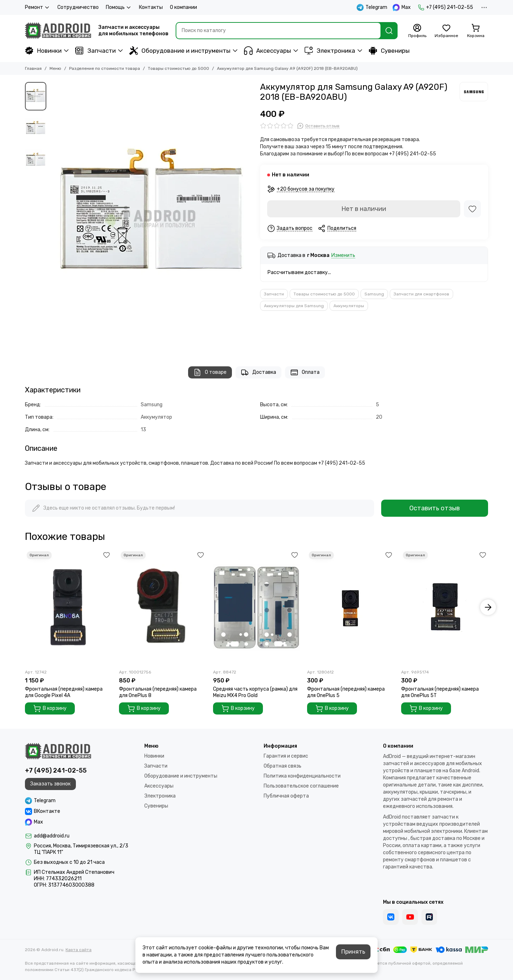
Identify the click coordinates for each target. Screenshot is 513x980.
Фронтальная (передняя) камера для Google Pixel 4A (64, 692)
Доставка (258, 372)
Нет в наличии (364, 209)
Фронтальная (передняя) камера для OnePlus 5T (440, 692)
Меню (55, 68)
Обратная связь (283, 766)
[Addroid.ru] (58, 31)
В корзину (50, 708)
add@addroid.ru (52, 836)
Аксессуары (268, 51)
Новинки (43, 51)
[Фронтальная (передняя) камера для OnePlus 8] (162, 607)
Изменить (343, 256)
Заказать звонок (50, 784)
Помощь (119, 7)
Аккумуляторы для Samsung (294, 306)
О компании (183, 7)
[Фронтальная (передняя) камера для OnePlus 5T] (445, 607)
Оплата (305, 372)
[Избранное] (446, 31)
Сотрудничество (78, 7)
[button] (488, 607)
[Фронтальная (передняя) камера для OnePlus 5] (351, 607)
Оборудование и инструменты (180, 51)
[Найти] (389, 31)
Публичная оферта (286, 796)
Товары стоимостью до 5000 (178, 68)
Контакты (151, 7)
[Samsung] (474, 92)
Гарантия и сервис (286, 756)
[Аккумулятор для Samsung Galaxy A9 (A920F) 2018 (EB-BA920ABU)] (151, 217)
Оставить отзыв (435, 508)
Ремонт (38, 7)
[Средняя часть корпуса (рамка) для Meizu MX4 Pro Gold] (256, 607)
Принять (353, 952)
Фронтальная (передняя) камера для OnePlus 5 (346, 692)
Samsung (374, 294)
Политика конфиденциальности (302, 776)
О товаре (210, 372)
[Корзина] (476, 31)
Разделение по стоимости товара (105, 68)
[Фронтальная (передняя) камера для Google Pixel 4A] (68, 607)
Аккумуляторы (349, 306)
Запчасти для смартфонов (421, 294)
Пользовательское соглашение (301, 786)
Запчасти (95, 51)
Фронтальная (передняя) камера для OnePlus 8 (158, 692)
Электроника (330, 51)
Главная (33, 68)
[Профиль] (417, 31)
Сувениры (389, 51)
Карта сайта (79, 950)
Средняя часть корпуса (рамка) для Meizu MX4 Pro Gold (255, 692)
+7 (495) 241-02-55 (445, 7)
